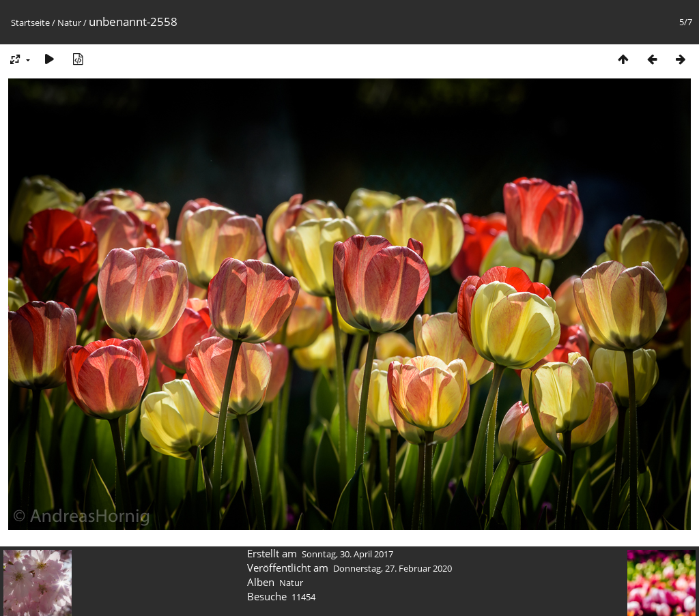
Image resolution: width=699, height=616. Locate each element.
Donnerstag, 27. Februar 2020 (393, 568)
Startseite (30, 23)
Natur (69, 23)
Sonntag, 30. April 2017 (347, 554)
